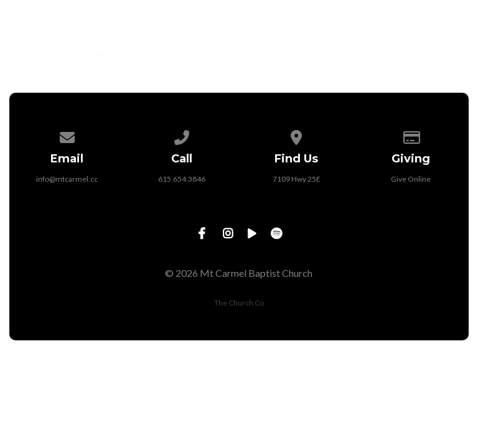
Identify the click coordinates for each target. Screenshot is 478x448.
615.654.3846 (182, 179)
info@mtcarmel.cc (67, 179)
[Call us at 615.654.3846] (182, 135)
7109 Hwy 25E (297, 179)
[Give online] (411, 135)
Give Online (411, 179)
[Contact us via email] (67, 135)
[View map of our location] (296, 135)
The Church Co (239, 303)
